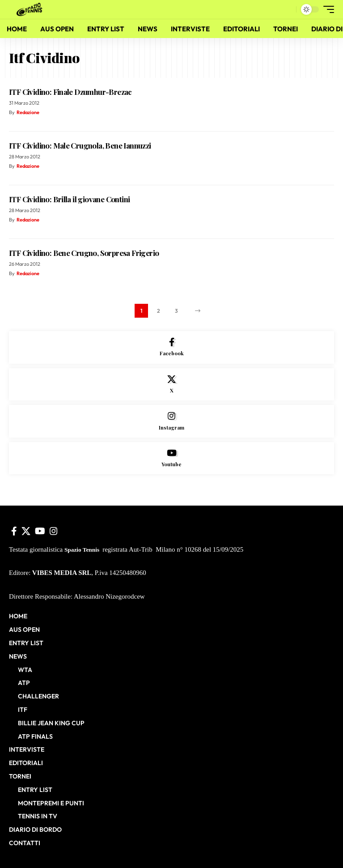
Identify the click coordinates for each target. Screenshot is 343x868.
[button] (287, 10)
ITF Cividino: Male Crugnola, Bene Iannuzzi (80, 145)
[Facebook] (171, 347)
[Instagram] (171, 421)
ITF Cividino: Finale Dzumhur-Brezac (70, 92)
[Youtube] (171, 458)
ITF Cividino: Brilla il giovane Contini (69, 199)
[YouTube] (40, 531)
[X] (171, 385)
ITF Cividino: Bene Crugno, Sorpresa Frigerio (84, 253)
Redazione (28, 112)
